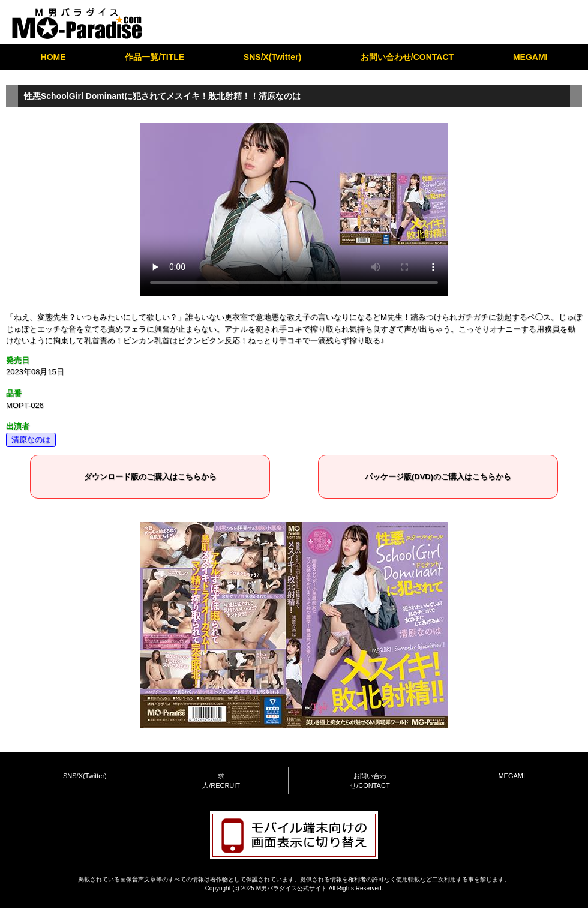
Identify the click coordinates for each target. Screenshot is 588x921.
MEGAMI (530, 57)
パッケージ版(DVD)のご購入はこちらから (438, 477)
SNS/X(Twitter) (272, 57)
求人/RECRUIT (221, 781)
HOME (53, 57)
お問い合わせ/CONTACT (407, 57)
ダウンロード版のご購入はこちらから (150, 477)
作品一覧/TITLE (154, 57)
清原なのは (31, 439)
